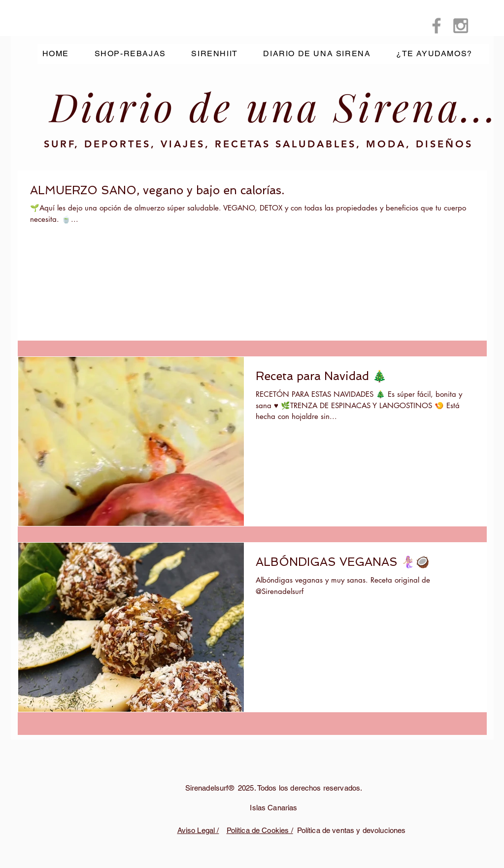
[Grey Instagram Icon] (461, 26)
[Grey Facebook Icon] (437, 26)
